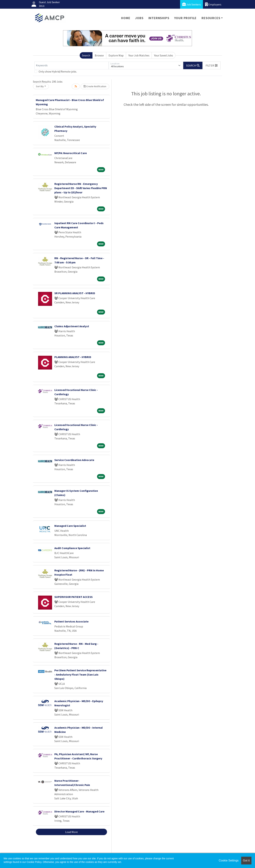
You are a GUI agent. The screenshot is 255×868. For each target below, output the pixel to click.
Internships (159, 18)
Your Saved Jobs (164, 55)
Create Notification (95, 86)
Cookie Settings (229, 860)
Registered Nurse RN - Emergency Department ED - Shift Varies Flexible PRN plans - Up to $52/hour (81, 188)
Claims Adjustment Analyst (72, 326)
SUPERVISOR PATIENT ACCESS (73, 597)
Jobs (139, 18)
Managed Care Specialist (70, 526)
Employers (213, 4)
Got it (246, 860)
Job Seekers (192, 4)
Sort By (40, 86)
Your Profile (185, 18)
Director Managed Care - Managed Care (79, 811)
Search (86, 55)
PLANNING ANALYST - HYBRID (73, 357)
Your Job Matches (139, 55)
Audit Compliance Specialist (72, 548)
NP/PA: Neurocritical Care (71, 153)
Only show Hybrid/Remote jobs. (58, 71)
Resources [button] (211, 18)
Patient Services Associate (71, 621)
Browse (99, 55)
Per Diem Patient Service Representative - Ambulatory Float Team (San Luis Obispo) (80, 674)
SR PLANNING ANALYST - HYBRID (75, 293)
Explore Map (116, 55)
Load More (71, 832)
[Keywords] (72, 65)
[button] (212, 65)
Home (126, 18)
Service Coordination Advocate (74, 460)
